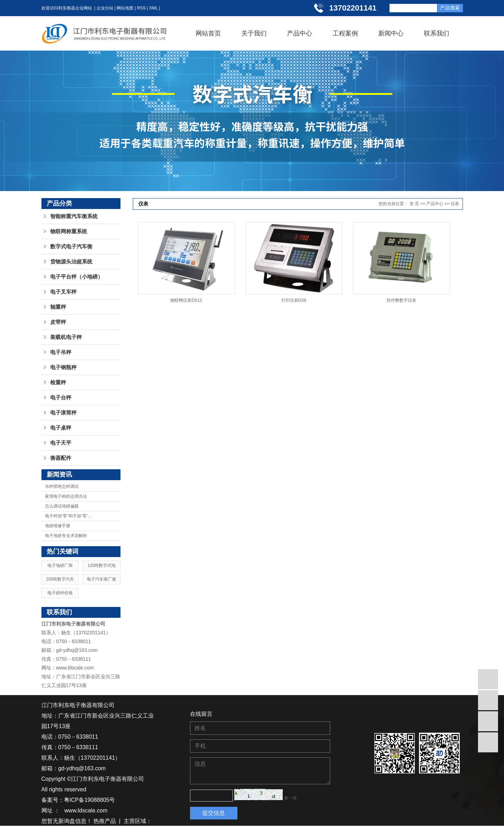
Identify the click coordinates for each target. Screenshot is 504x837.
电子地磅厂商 (60, 565)
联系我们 (437, 33)
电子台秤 (61, 398)
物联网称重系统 (69, 231)
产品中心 (300, 33)
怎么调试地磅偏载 (62, 506)
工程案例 (345, 33)
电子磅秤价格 (60, 593)
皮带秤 (58, 322)
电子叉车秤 (63, 292)
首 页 (414, 204)
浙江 (111, 832)
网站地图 (125, 8)
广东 (124, 832)
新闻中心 (391, 33)
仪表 (455, 204)
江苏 (47, 832)
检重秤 (58, 382)
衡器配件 (61, 458)
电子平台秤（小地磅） (77, 277)
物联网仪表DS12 (186, 300)
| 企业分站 (103, 8)
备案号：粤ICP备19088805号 (78, 800)
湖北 (72, 832)
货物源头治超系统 (71, 262)
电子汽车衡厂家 (102, 579)
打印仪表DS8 (294, 300)
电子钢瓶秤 (63, 367)
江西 (98, 832)
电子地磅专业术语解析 (66, 536)
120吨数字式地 (102, 565)
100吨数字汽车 (60, 579)
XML (153, 8)
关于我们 (254, 33)
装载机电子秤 (66, 337)
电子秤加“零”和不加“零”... (68, 516)
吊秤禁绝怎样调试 (62, 486)
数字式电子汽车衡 (71, 247)
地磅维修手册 (58, 526)
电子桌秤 (61, 428)
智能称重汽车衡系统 (74, 216)
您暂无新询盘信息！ (67, 821)
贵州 (85, 832)
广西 (137, 832)
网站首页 (208, 33)
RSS (141, 8)
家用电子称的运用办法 (66, 496)
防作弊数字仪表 (401, 300)
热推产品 (105, 821)
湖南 (60, 832)
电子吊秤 (61, 352)
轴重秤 (58, 307)
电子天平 (61, 443)
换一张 (290, 798)
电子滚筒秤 (63, 413)
